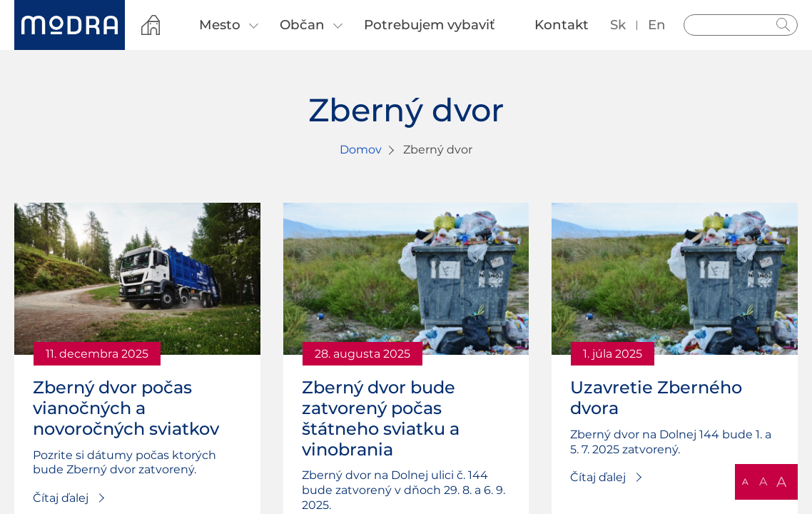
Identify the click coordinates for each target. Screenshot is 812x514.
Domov (361, 150)
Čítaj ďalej (61, 498)
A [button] (745, 482)
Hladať (783, 25)
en (657, 25)
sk (618, 25)
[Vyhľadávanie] (741, 25)
